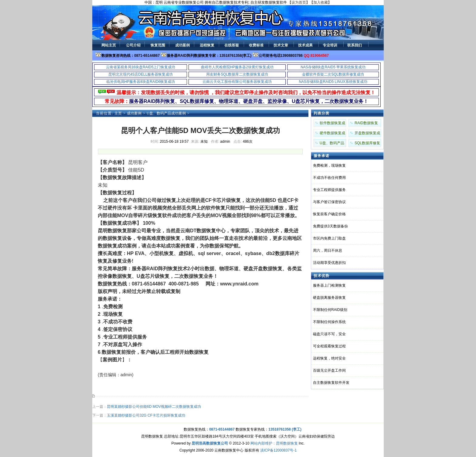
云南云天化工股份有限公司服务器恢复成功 (237, 82)
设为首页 (299, 2)
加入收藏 (321, 2)
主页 (118, 113)
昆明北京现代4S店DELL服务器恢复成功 (141, 74)
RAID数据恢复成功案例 (366, 124)
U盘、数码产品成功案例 (166, 113)
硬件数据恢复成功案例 (332, 134)
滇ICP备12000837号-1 (278, 450)
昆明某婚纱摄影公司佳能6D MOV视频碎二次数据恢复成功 (154, 407)
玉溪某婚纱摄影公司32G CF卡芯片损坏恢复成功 (146, 415)
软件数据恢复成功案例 (332, 124)
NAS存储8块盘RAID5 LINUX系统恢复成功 (333, 82)
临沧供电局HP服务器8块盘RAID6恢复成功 (141, 82)
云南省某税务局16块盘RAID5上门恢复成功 (141, 67)
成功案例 (134, 113)
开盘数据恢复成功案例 (367, 134)
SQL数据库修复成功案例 (367, 144)
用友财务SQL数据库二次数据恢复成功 (237, 74)
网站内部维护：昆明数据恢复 (274, 443)
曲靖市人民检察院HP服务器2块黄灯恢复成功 (237, 67)
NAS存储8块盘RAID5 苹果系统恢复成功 (333, 67)
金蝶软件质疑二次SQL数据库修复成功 (333, 74)
